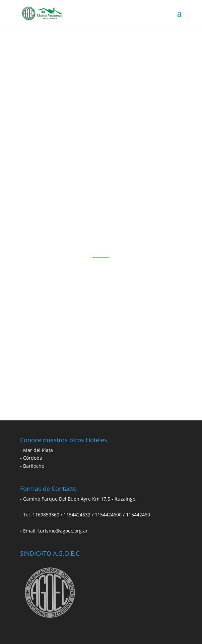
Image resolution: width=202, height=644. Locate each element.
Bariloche (34, 466)
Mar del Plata (38, 450)
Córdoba (33, 458)
